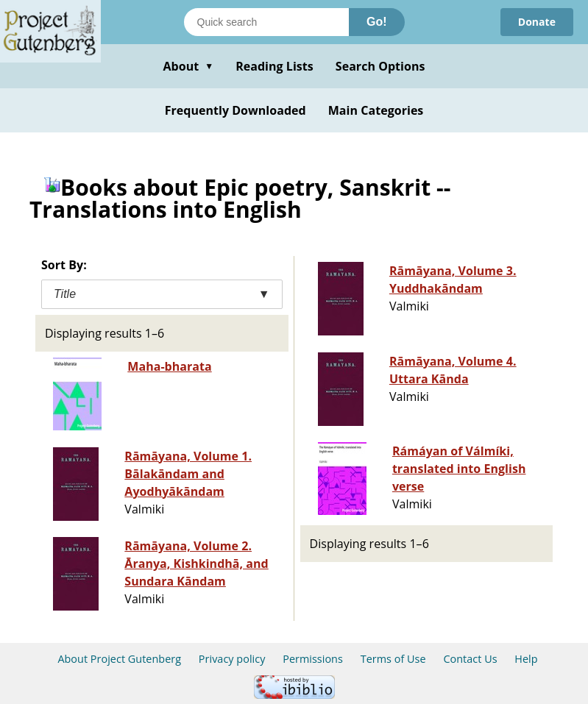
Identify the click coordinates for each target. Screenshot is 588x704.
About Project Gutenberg (119, 659)
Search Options (380, 66)
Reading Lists (274, 66)
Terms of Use (393, 659)
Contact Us (470, 659)
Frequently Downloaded (235, 110)
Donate (537, 22)
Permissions (313, 659)
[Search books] (266, 22)
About (188, 66)
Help (526, 659)
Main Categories (376, 110)
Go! (377, 22)
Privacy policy (232, 659)
